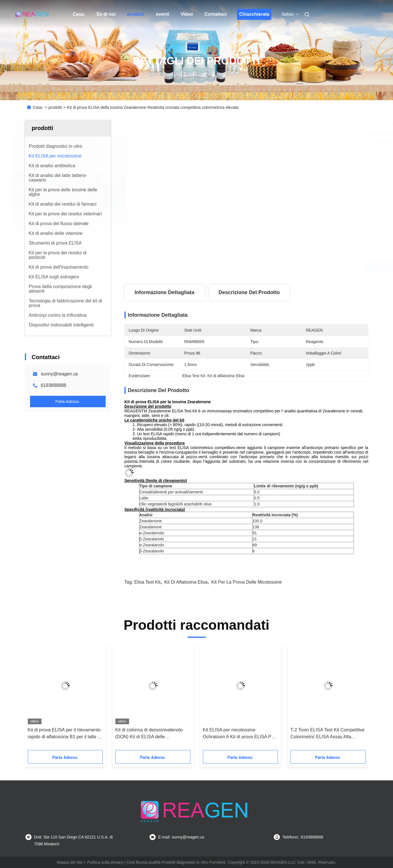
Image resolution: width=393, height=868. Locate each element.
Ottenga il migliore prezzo (279, 266)
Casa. (79, 14)
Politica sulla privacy (105, 862)
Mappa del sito (70, 862)
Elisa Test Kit (147, 582)
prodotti (136, 14)
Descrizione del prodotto (249, 292)
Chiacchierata (254, 14)
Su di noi (106, 14)
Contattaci (216, 14)
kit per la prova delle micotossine (246, 582)
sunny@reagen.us (60, 374)
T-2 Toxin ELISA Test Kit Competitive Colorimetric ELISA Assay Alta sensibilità (328, 734)
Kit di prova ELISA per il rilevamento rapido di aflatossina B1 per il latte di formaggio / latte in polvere (65, 734)
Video (187, 14)
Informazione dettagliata (164, 292)
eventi (163, 14)
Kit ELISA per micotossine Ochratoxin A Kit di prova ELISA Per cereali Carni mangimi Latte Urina (239, 734)
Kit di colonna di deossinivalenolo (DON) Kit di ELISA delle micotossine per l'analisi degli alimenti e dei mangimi (149, 734)
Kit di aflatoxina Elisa (186, 582)
